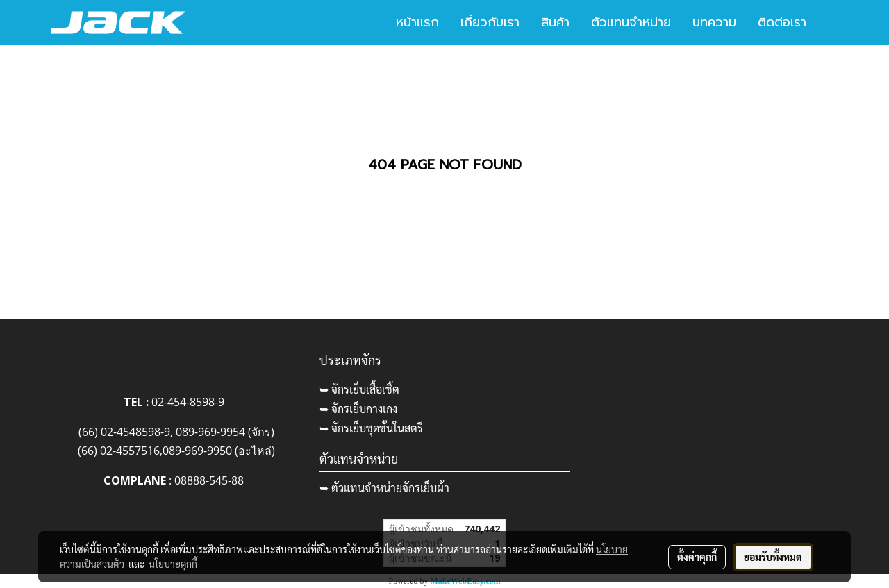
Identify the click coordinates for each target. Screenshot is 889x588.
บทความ (714, 22)
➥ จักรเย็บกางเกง (358, 409)
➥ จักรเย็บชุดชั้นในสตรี (371, 428)
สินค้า (555, 22)
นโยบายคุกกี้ (173, 564)
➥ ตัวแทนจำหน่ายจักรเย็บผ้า (384, 488)
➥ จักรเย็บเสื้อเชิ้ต (359, 389)
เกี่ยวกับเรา (490, 22)
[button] (829, 23)
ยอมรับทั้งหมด (773, 557)
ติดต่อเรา (782, 22)
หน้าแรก (417, 22)
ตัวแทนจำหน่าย (631, 22)
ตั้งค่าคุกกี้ (697, 557)
